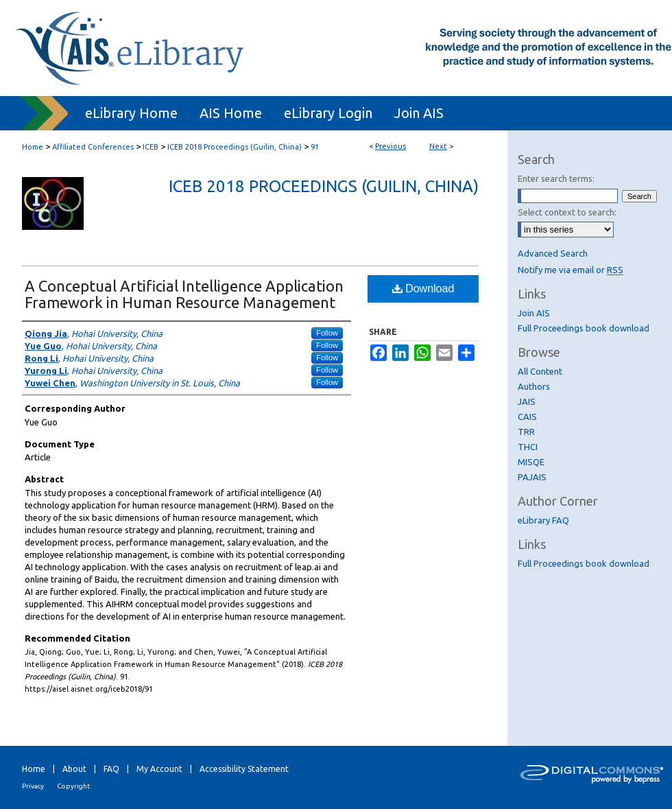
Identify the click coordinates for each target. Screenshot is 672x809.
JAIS (527, 401)
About (74, 769)
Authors (534, 386)
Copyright (73, 786)
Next (438, 146)
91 (315, 147)
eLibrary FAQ (543, 520)
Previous (391, 146)
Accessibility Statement (244, 769)
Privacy (33, 786)
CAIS (527, 417)
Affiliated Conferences (93, 147)
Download (423, 289)
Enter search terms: (556, 178)
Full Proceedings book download (584, 328)
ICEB (151, 147)
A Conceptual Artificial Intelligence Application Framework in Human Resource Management (184, 294)
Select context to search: (567, 212)
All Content (540, 371)
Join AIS (534, 313)
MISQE (531, 462)
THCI (528, 447)
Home (33, 147)
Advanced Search (553, 253)
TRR (526, 432)
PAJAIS (532, 477)
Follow (327, 333)
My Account (159, 769)
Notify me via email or (571, 270)
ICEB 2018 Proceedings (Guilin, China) (235, 147)
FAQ (111, 769)
